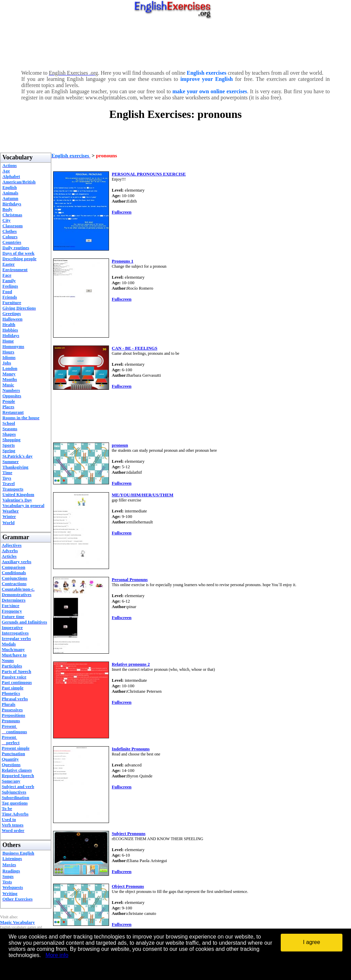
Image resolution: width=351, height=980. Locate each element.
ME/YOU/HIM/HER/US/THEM (143, 495)
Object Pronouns (128, 886)
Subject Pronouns (129, 833)
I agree (312, 942)
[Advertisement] (175, 43)
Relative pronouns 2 (131, 664)
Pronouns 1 (123, 261)
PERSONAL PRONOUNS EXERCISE (149, 174)
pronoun (120, 445)
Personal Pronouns (130, 579)
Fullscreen (122, 212)
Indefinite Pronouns (131, 749)
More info (57, 955)
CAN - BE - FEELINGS (135, 348)
